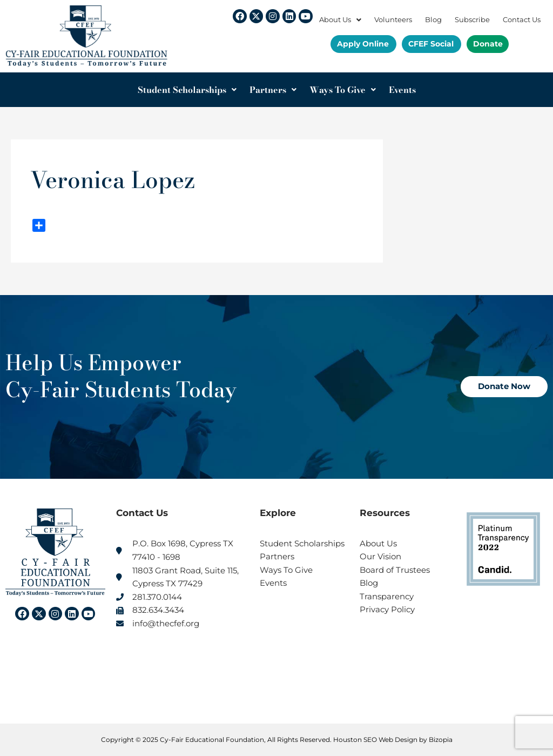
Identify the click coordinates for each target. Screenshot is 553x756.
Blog (433, 20)
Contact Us (522, 20)
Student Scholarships (187, 90)
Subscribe (472, 20)
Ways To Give (343, 90)
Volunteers (393, 20)
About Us (340, 20)
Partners (273, 90)
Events (402, 90)
